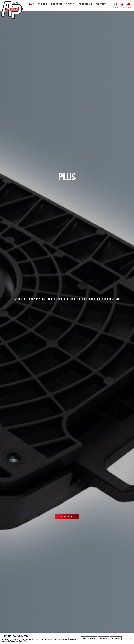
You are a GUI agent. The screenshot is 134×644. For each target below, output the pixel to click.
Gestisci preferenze (89, 638)
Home (31, 4)
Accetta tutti (116, 638)
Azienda (42, 4)
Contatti (101, 4)
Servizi (70, 4)
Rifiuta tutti (103, 638)
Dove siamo (85, 4)
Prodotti (57, 4)
